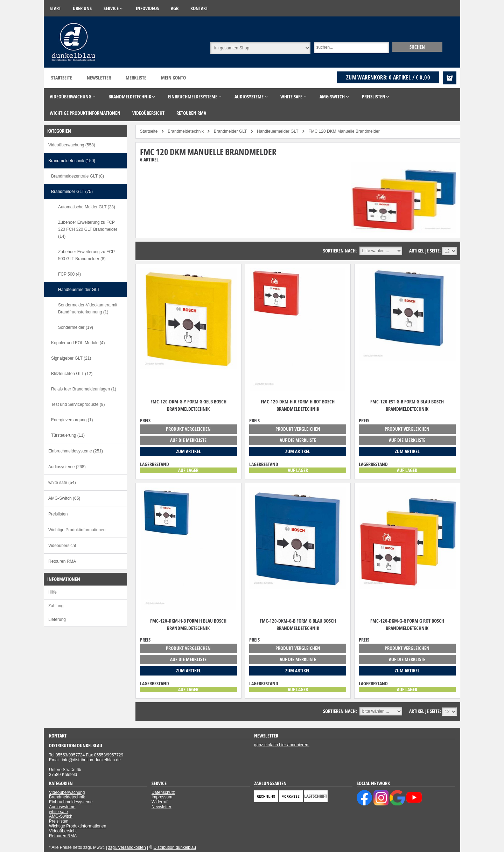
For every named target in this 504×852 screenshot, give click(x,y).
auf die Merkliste (188, 440)
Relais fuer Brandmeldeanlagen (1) (84, 389)
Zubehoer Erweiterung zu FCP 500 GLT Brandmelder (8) (86, 255)
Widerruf (159, 802)
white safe (58, 812)
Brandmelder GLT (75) (72, 192)
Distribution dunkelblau (175, 847)
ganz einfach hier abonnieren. (282, 745)
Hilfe (52, 592)
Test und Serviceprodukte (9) (78, 404)
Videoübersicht (62, 546)
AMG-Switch (61, 816)
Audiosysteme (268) (67, 467)
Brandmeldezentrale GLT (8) (78, 176)
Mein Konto (173, 78)
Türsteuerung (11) (68, 435)
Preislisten (58, 514)
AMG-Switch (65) (64, 498)
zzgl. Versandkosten (127, 847)
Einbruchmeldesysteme (71, 802)
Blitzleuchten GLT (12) (72, 374)
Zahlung (56, 606)
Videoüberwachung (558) (72, 145)
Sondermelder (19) (76, 327)
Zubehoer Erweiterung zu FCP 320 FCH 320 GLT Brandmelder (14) (88, 229)
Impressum (162, 797)
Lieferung (57, 619)
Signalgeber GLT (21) (71, 358)
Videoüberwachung (67, 792)
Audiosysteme (62, 807)
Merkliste (136, 78)
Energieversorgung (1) (72, 420)
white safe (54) (62, 483)
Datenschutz (163, 792)
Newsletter (99, 78)
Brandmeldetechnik (67, 797)
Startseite (62, 78)
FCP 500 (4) (69, 274)
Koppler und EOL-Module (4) (78, 343)
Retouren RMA (62, 561)
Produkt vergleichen (188, 429)
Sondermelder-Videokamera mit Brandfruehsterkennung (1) (88, 309)
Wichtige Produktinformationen (77, 530)
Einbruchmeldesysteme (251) (76, 451)
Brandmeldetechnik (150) (72, 161)
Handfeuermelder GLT (79, 290)
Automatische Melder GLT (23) (87, 207)
